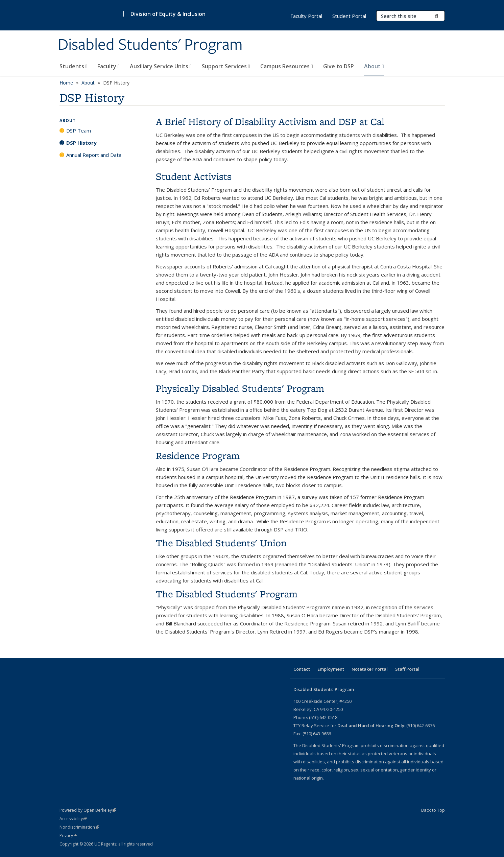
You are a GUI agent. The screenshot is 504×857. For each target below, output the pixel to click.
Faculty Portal (306, 16)
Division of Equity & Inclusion (168, 14)
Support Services (226, 66)
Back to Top (433, 810)
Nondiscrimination (79, 827)
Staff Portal (407, 669)
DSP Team (79, 130)
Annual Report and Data (94, 155)
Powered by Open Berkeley (88, 810)
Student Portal (349, 16)
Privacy (68, 836)
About (374, 66)
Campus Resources (287, 66)
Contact (302, 669)
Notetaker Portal (370, 669)
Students (74, 66)
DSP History (81, 143)
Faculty (109, 66)
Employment (331, 669)
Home (66, 83)
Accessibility (73, 819)
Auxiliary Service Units (161, 66)
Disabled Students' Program (150, 45)
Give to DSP (339, 66)
